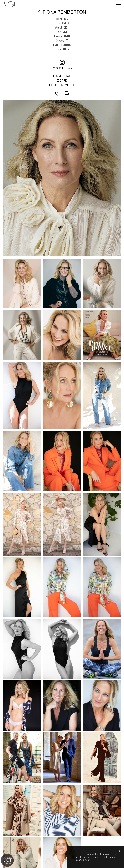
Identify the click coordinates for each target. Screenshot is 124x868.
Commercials (62, 76)
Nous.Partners (74, 555)
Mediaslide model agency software (62, 553)
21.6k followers (62, 65)
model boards (82, 548)
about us (55, 548)
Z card (62, 81)
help (67, 548)
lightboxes (40, 548)
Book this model (62, 85)
